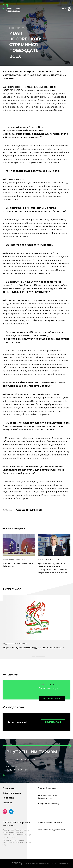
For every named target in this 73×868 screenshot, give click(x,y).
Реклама (7, 803)
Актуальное (12, 589)
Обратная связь (12, 793)
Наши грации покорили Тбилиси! (18, 565)
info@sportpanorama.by (49, 804)
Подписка (8, 798)
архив (10, 675)
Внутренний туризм (32, 752)
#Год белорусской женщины (15, 644)
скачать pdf (54, 698)
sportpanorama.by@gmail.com (52, 830)
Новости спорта (17, 28)
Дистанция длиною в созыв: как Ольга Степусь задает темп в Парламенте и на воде (52, 568)
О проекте (9, 788)
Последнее (14, 529)
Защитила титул (48, 688)
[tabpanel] (36, 624)
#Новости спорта (17, 560)
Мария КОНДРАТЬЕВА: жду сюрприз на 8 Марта (33, 648)
